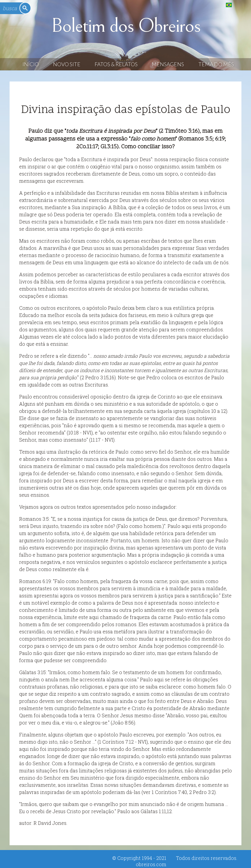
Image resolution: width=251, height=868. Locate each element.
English (241, 5)
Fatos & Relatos (116, 64)
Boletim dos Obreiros (126, 26)
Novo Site (67, 64)
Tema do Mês (216, 64)
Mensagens (168, 64)
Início (31, 64)
